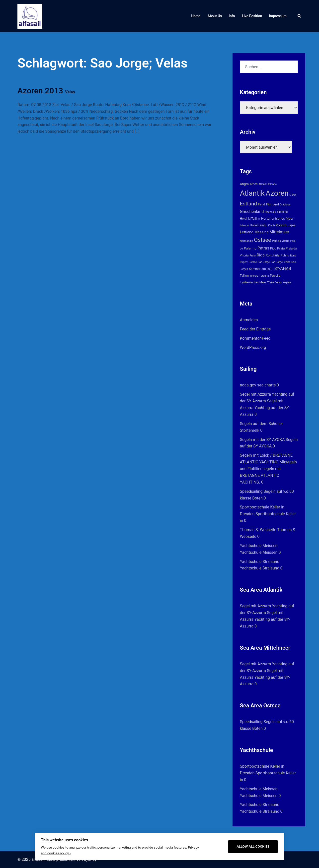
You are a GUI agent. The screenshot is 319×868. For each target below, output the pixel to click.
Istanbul (245, 225)
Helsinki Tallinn (250, 219)
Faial (262, 204)
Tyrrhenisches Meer (253, 282)
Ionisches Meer (282, 218)
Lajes (292, 225)
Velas (279, 282)
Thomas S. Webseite (258, 530)
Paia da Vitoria (281, 241)
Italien (254, 225)
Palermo (250, 248)
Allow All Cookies (253, 846)
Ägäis (287, 282)
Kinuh (272, 225)
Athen (254, 184)
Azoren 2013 (46, 91)
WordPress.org (253, 347)
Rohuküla (273, 255)
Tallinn (244, 276)
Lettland (247, 232)
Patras (263, 248)
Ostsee (263, 240)
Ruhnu (285, 255)
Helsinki (282, 212)
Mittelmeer (279, 232)
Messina (262, 232)
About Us (215, 16)
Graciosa (285, 205)
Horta (265, 218)
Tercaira (264, 276)
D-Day (293, 195)
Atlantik (252, 193)
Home (196, 16)
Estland (249, 204)
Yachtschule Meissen (259, 546)
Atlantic (272, 184)
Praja (252, 256)
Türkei (271, 282)
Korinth (281, 225)
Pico (273, 248)
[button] (300, 16)
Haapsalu (271, 212)
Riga (261, 255)
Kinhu (263, 225)
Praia (281, 248)
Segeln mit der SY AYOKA (262, 440)
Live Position (252, 16)
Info (232, 16)
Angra (244, 184)
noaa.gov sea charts (258, 385)
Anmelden (249, 320)
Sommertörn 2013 (261, 269)
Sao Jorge (264, 262)
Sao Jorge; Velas (280, 262)
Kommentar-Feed (255, 338)
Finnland (273, 204)
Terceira (275, 276)
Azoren (277, 193)
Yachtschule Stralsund (260, 562)
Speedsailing (251, 491)
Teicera (254, 276)
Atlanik (263, 184)
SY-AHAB (283, 269)
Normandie (247, 241)
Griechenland (252, 212)
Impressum (278, 16)
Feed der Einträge (255, 329)
